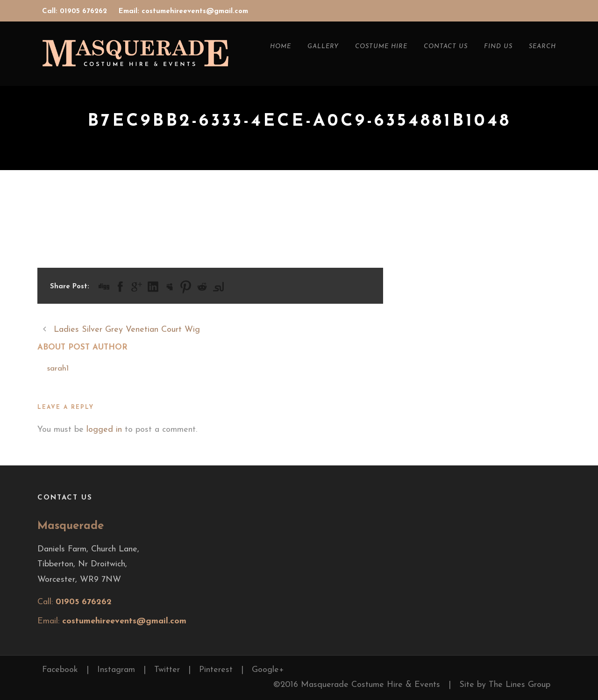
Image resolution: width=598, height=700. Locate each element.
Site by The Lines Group (505, 685)
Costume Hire (381, 46)
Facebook (60, 670)
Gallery (323, 46)
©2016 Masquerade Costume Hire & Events (357, 685)
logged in (104, 430)
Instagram (116, 670)
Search (542, 46)
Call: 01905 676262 (76, 11)
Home (281, 46)
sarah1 (58, 368)
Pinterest (216, 670)
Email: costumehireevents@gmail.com (183, 11)
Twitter (167, 670)
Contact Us (446, 46)
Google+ (268, 670)
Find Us (498, 46)
